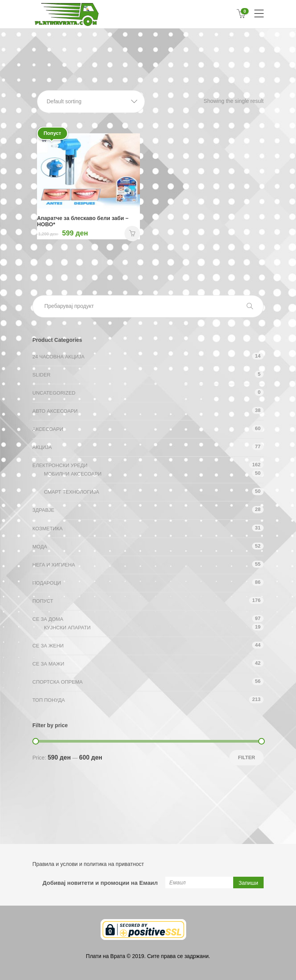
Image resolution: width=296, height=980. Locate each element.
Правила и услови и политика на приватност (88, 864)
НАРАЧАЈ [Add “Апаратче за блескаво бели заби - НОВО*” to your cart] (132, 234)
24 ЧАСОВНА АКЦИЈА (58, 357)
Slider (41, 375)
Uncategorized (54, 393)
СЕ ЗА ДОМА (48, 619)
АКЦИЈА (42, 447)
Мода (40, 547)
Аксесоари (48, 429)
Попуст (43, 601)
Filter (246, 757)
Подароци (47, 583)
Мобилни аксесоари (73, 474)
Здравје (43, 510)
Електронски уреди (60, 465)
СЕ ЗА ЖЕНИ (48, 646)
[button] (91, 102)
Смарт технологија (71, 492)
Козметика (47, 529)
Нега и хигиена (54, 565)
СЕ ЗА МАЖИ (48, 664)
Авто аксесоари (55, 411)
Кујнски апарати (67, 628)
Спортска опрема (57, 682)
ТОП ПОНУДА (49, 700)
